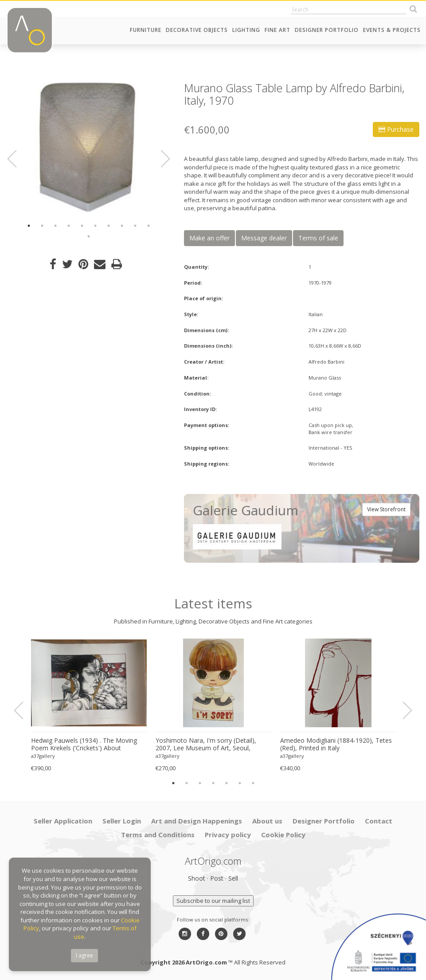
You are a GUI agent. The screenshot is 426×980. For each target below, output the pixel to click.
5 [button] (82, 226)
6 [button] (95, 226)
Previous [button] (17, 159)
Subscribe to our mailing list (213, 901)
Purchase (396, 129)
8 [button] (122, 226)
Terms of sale (318, 238)
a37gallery (43, 756)
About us (267, 821)
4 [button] (69, 226)
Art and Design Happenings (197, 821)
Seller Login (122, 821)
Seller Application (63, 821)
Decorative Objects (197, 30)
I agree (84, 955)
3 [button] (55, 226)
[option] (89, 149)
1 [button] (29, 226)
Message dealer (264, 238)
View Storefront (386, 509)
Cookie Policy (283, 835)
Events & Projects (392, 30)
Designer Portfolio (327, 30)
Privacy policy (228, 835)
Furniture (146, 30)
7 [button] (109, 226)
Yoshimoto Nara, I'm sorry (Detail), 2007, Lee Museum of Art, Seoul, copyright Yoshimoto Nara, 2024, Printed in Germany (206, 745)
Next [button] (160, 159)
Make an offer (209, 238)
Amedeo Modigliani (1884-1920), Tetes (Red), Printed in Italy (336, 744)
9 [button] (135, 226)
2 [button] (42, 226)
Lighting (246, 30)
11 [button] (89, 236)
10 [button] (149, 226)
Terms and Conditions (158, 835)
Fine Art (277, 30)
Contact (379, 821)
